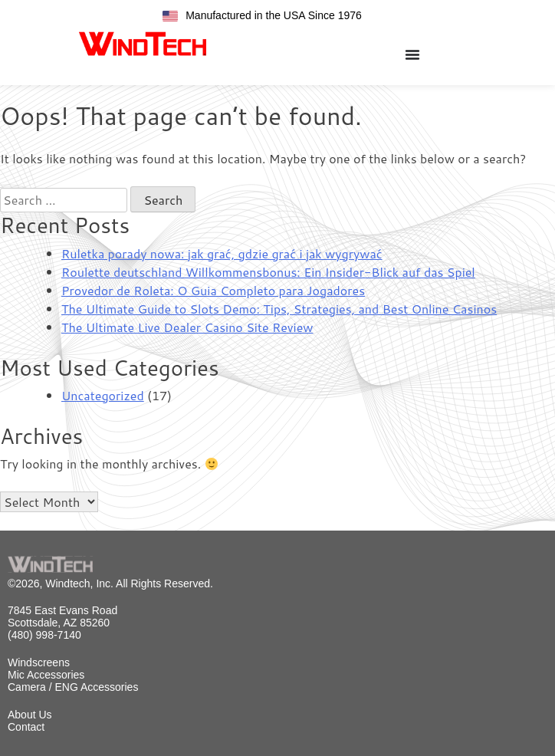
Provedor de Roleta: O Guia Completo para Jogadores (213, 290)
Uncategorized (103, 395)
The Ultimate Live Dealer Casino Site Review (187, 327)
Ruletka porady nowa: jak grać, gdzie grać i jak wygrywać (222, 253)
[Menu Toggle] (412, 54)
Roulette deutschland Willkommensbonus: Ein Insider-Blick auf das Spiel (268, 272)
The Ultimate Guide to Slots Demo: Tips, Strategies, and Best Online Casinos (279, 309)
